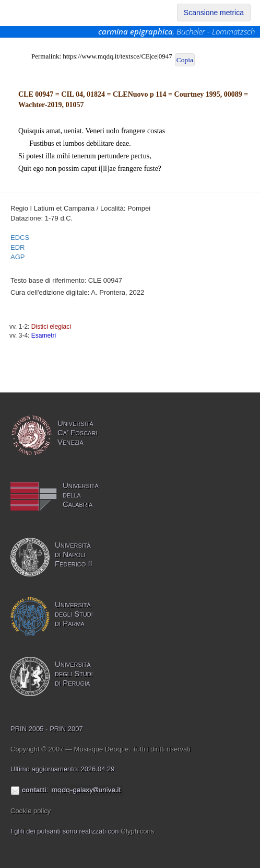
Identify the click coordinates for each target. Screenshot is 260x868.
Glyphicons (137, 831)
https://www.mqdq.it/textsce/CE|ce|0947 (117, 56)
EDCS (20, 238)
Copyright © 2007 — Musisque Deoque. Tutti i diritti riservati (101, 749)
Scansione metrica (214, 13)
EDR (17, 247)
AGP (17, 257)
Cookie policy (31, 811)
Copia (185, 60)
